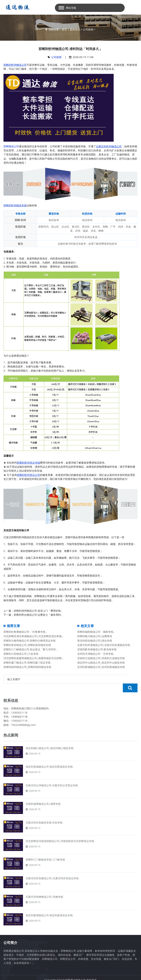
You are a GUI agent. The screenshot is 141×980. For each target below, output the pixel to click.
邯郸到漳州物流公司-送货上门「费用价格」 (39, 611)
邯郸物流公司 (11, 146)
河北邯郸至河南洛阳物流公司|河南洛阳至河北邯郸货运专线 (60, 832)
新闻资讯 (75, 29)
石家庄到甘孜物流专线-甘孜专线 (44, 814)
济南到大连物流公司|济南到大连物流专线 (101, 658)
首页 (64, 29)
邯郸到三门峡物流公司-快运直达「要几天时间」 (31, 649)
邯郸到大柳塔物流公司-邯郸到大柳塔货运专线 (30, 641)
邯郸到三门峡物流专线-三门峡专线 (45, 851)
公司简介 (10, 934)
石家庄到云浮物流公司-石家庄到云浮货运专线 (52, 777)
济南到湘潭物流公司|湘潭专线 (43, 795)
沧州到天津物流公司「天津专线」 (97, 654)
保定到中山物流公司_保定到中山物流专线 (101, 663)
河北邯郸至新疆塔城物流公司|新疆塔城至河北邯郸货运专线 (38, 658)
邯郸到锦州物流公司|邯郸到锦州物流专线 (27, 667)
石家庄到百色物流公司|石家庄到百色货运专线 (52, 869)
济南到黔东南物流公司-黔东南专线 (97, 649)
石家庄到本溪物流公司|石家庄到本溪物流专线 (104, 645)
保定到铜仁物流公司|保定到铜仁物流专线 (50, 739)
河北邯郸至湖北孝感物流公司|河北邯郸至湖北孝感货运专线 (38, 636)
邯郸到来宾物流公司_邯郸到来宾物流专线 (27, 645)
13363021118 (19, 708)
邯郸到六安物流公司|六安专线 (21, 654)
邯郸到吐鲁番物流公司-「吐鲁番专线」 (26, 632)
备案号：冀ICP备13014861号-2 (70, 975)
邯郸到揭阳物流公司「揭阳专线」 (97, 632)
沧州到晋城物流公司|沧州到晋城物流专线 (101, 667)
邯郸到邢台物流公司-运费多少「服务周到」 (39, 615)
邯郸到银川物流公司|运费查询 (95, 636)
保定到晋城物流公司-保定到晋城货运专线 (49, 758)
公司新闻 (88, 29)
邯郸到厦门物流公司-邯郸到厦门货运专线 (27, 663)
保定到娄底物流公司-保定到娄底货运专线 (49, 906)
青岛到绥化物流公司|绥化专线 (95, 641)
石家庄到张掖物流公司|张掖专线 (44, 888)
